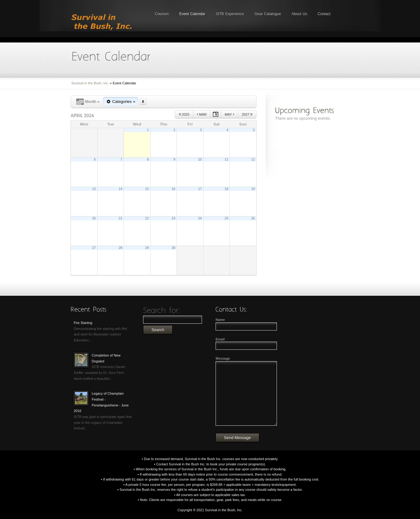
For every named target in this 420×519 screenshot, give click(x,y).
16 (173, 189)
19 (253, 189)
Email (220, 339)
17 (200, 189)
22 (147, 218)
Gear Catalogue (268, 14)
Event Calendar (192, 14)
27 (94, 248)
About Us (299, 14)
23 (173, 218)
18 (226, 189)
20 (94, 218)
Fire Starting (83, 323)
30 (173, 248)
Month (88, 102)
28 (120, 248)
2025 (184, 114)
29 (147, 248)
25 (226, 218)
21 (120, 218)
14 (120, 189)
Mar (202, 114)
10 (200, 159)
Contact (324, 14)
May (230, 114)
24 (200, 218)
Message (223, 358)
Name (220, 320)
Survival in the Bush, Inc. (90, 83)
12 (253, 159)
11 (226, 159)
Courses (162, 14)
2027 (247, 114)
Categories (120, 102)
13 (94, 189)
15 (147, 189)
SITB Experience (230, 14)
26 (253, 218)
